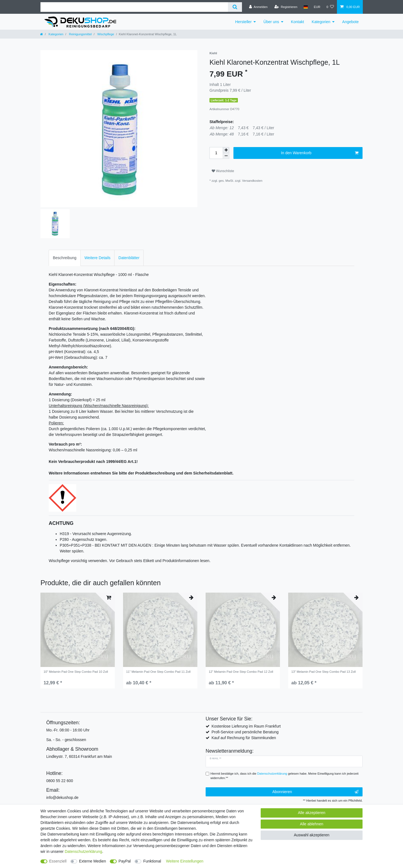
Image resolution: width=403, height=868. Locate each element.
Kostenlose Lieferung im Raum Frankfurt (246, 726)
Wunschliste (223, 171)
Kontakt (297, 22)
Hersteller (243, 22)
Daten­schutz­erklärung (83, 851)
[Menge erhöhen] (226, 150)
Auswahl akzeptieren (311, 835)
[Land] (305, 7)
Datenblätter (129, 258)
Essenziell (58, 861)
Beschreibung (65, 258)
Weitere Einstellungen (185, 861)
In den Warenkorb (320, 153)
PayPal (125, 861)
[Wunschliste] (330, 7)
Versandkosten (252, 181)
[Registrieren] (286, 7)
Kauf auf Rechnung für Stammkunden (244, 738)
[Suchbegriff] (134, 7)
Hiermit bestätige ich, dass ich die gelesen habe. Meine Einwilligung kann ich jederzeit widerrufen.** (285, 776)
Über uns (271, 22)
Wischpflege (105, 34)
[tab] (65, 258)
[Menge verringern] (226, 156)
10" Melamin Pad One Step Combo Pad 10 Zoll (76, 672)
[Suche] (235, 7)
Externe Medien (92, 861)
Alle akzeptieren (312, 813)
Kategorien (321, 22)
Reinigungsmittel (80, 34)
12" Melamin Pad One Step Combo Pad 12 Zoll (241, 672)
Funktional (152, 861)
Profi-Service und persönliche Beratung (245, 732)
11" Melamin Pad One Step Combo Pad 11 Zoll (158, 672)
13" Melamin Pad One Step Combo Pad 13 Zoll (323, 672)
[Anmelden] (258, 7)
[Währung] (317, 7)
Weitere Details (98, 258)
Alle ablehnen (312, 824)
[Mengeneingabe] (216, 153)
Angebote (350, 22)
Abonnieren (315, 792)
